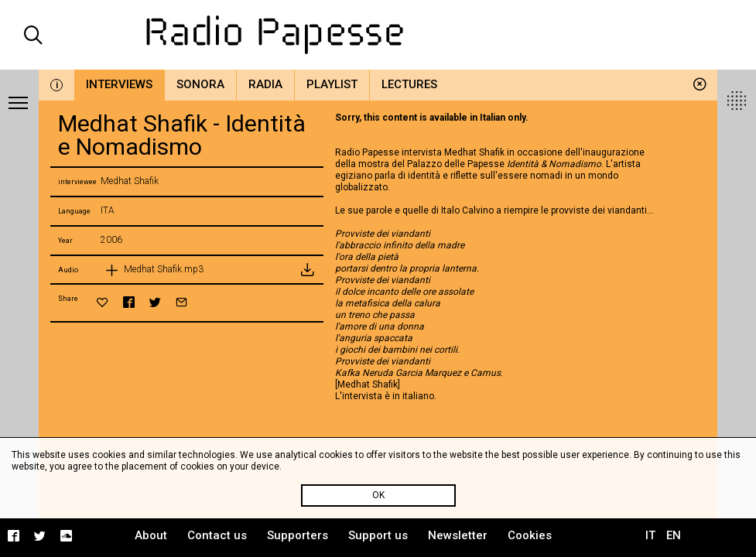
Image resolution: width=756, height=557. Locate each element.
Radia (265, 84)
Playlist (332, 84)
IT (650, 535)
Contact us (217, 535)
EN (674, 535)
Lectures (409, 84)
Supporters (298, 535)
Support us (378, 535)
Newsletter (458, 535)
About (151, 535)
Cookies (530, 535)
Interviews (119, 84)
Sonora (200, 84)
